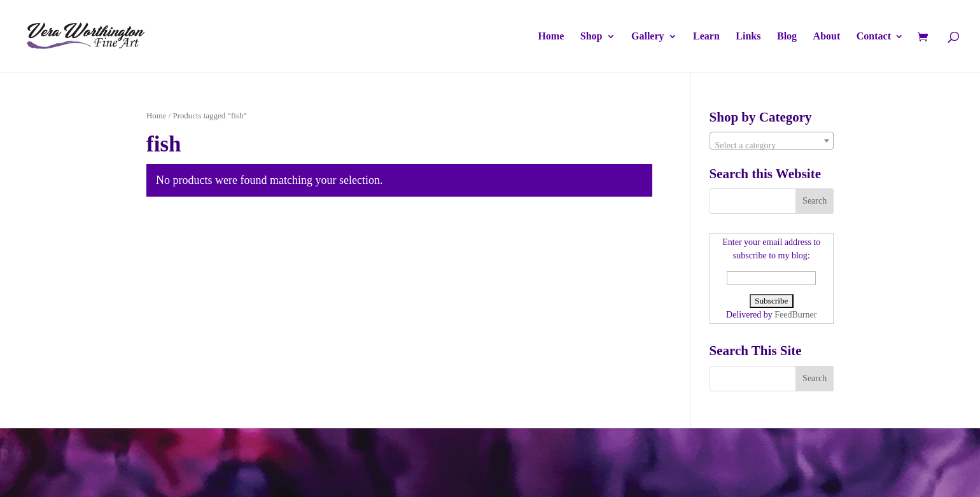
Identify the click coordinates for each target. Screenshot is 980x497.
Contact (874, 37)
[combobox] (772, 141)
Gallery (648, 37)
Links (748, 37)
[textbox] (772, 146)
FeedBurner (795, 315)
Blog (787, 37)
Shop (591, 37)
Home (551, 37)
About (827, 37)
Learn (706, 37)
